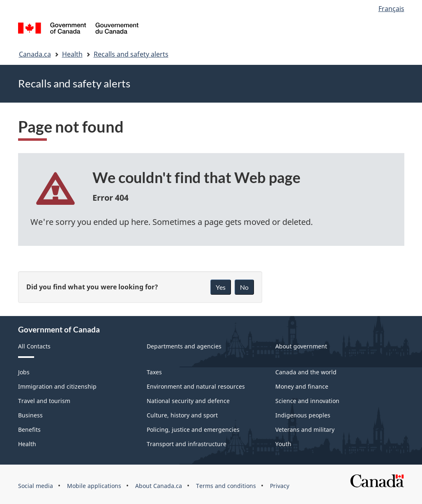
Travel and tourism (44, 401)
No (244, 287)
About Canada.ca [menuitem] (159, 486)
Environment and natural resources (196, 386)
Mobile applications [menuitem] (94, 486)
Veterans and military (305, 430)
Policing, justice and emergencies (193, 430)
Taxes (154, 372)
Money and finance (302, 386)
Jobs (24, 372)
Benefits (29, 430)
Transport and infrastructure (187, 444)
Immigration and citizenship (57, 386)
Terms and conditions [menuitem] (226, 486)
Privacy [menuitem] (280, 486)
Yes (221, 287)
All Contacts (34, 346)
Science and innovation (307, 401)
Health (72, 54)
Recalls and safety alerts (131, 54)
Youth (283, 444)
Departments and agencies (184, 346)
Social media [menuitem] (36, 486)
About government (301, 346)
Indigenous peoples (303, 415)
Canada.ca (35, 54)
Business (30, 415)
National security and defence (188, 401)
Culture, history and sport (182, 415)
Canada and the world (306, 372)
